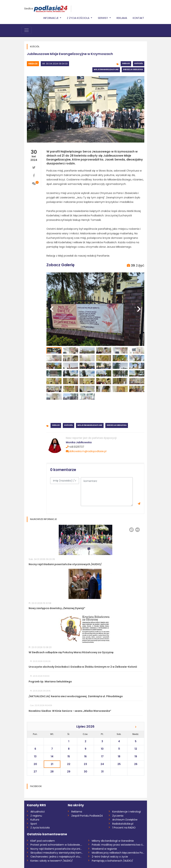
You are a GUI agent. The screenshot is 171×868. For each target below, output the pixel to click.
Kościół (139, 63)
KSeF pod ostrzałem (43, 841)
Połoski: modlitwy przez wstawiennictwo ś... (118, 845)
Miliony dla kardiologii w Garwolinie (113, 841)
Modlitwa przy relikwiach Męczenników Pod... (118, 853)
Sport (34, 824)
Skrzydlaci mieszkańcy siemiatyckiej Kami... (57, 853)
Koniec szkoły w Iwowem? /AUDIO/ (52, 861)
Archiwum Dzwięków (125, 820)
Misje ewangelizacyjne (106, 69)
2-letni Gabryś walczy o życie (110, 857)
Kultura (35, 820)
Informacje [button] (51, 18)
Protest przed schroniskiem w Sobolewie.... (56, 845)
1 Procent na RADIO (124, 828)
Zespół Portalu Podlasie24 (87, 816)
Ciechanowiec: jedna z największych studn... (57, 857)
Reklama (122, 18)
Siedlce (29, 9)
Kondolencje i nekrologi (127, 812)
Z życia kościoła (40, 828)
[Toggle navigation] (27, 30)
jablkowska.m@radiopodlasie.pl (86, 451)
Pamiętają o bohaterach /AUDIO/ (112, 861)
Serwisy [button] (103, 18)
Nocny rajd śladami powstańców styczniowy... (57, 849)
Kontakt (138, 18)
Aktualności (38, 812)
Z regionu (36, 816)
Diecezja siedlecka (133, 69)
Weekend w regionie (104, 849)
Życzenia (118, 816)
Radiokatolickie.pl (123, 824)
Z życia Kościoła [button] (78, 18)
